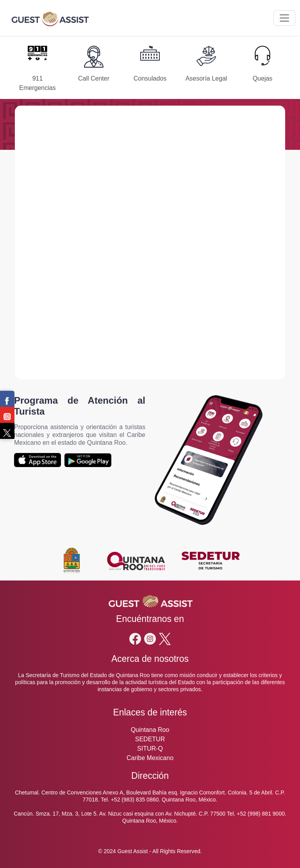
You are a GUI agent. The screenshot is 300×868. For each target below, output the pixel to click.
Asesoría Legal (206, 78)
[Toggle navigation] (284, 18)
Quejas (263, 78)
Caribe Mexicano (150, 758)
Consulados (150, 78)
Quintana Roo (150, 730)
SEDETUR (150, 739)
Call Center (94, 78)
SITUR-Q (150, 748)
